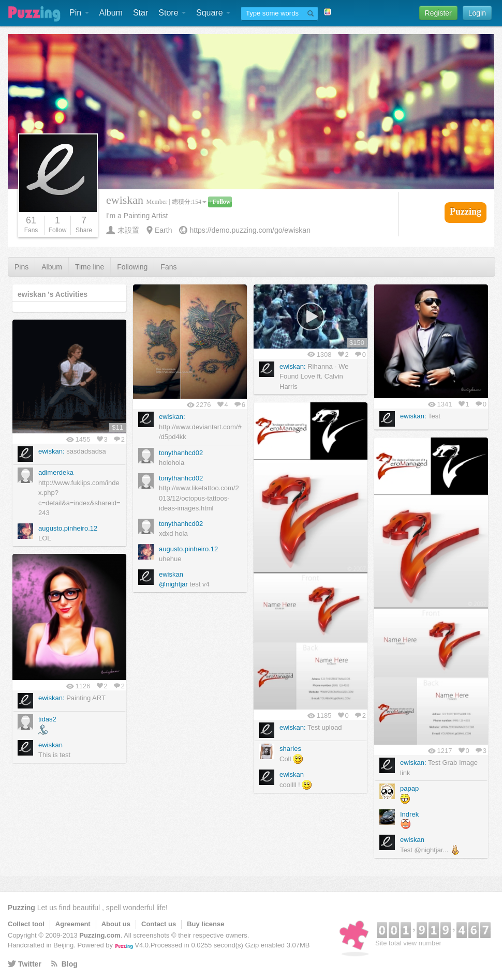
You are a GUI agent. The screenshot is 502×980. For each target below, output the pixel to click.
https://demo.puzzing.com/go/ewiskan (250, 230)
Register (438, 13)
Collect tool (26, 924)
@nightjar (173, 584)
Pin (79, 13)
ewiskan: (172, 417)
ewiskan (171, 574)
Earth (163, 230)
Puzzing (21, 908)
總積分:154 (189, 202)
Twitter (30, 964)
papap (409, 788)
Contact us (159, 924)
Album (111, 13)
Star (141, 13)
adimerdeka (56, 472)
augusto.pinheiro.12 (188, 549)
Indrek (409, 814)
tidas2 (47, 719)
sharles (290, 749)
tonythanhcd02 (181, 453)
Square (213, 13)
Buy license (205, 924)
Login (477, 13)
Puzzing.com (100, 935)
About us (116, 924)
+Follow (220, 202)
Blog (70, 964)
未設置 (128, 230)
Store (172, 13)
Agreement (73, 924)
